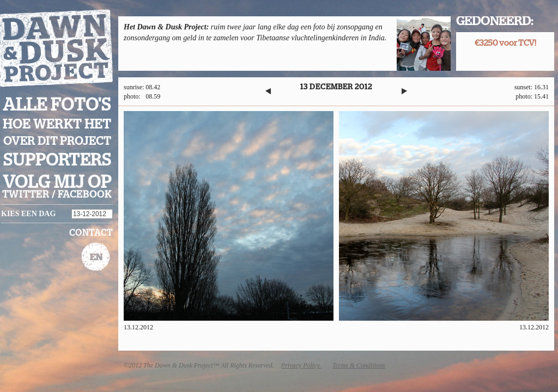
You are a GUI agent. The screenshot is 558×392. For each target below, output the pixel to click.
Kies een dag (28, 214)
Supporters (57, 160)
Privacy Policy (301, 365)
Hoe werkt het (57, 125)
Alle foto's (57, 105)
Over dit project (57, 141)
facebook (85, 195)
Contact (91, 233)
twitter (26, 195)
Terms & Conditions (359, 365)
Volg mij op (57, 182)
